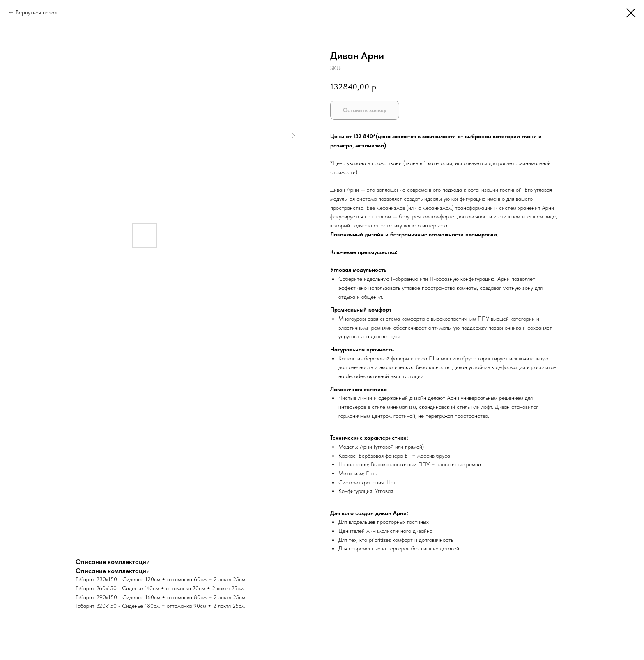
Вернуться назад (37, 12)
